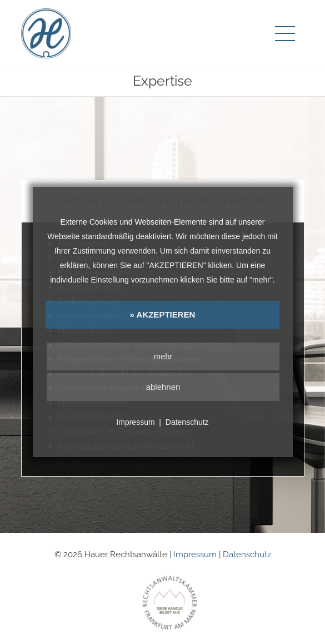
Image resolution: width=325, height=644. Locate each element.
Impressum (195, 554)
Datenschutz (247, 554)
